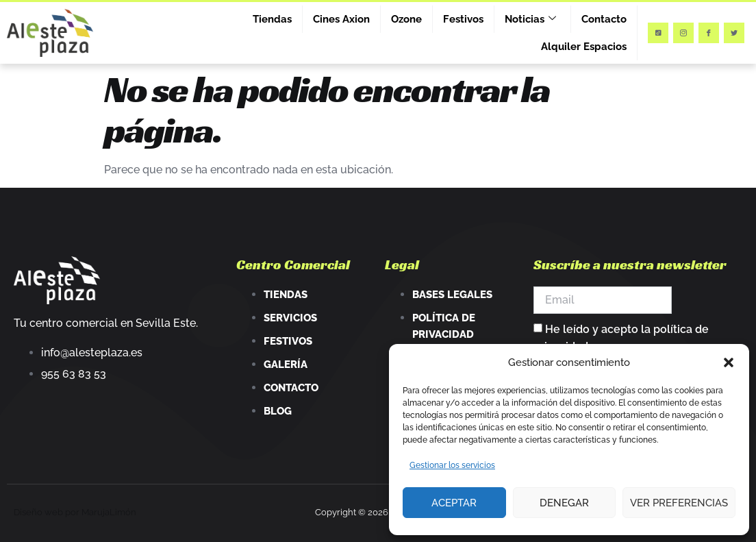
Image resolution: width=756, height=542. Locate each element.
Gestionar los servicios (452, 465)
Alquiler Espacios (584, 47)
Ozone (406, 19)
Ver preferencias (679, 503)
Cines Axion (341, 19)
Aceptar (454, 503)
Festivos (463, 19)
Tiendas (272, 19)
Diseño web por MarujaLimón (75, 512)
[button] (729, 362)
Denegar (564, 503)
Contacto (604, 19)
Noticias (530, 19)
